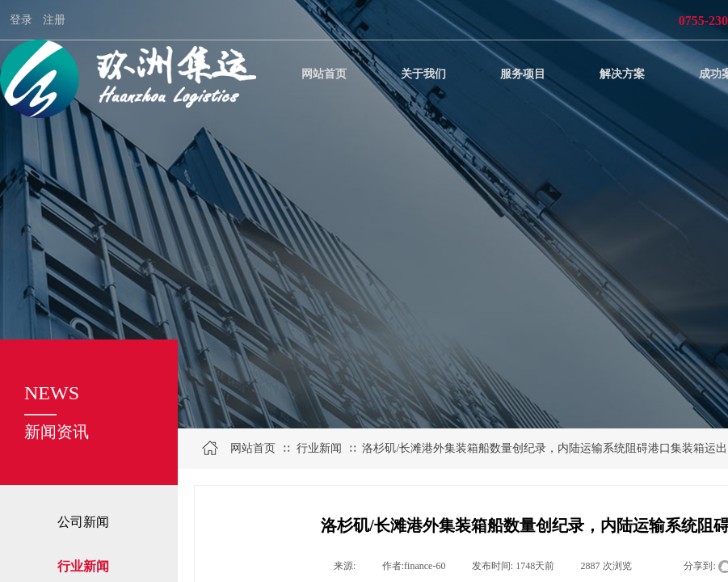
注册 (54, 20)
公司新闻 (83, 522)
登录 (21, 20)
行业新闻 (319, 448)
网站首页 (253, 448)
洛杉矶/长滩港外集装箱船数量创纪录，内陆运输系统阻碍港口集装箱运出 (545, 448)
